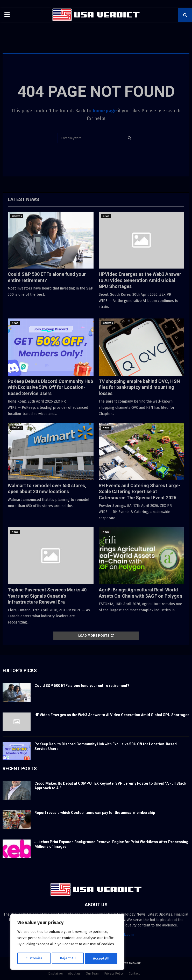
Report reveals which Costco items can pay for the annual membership (95, 813)
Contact (134, 974)
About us (74, 974)
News (106, 216)
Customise (34, 958)
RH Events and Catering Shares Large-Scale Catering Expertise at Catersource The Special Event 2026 (140, 492)
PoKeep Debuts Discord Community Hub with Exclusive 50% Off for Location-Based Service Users (50, 387)
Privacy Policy (114, 974)
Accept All (101, 958)
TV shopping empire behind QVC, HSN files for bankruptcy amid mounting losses (139, 387)
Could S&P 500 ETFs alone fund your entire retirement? (82, 686)
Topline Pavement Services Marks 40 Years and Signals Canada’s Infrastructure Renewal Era (47, 596)
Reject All (68, 958)
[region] (67, 942)
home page (105, 111)
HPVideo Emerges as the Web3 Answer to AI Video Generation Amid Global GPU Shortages (140, 280)
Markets (17, 216)
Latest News (23, 199)
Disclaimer (56, 974)
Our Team (93, 974)
